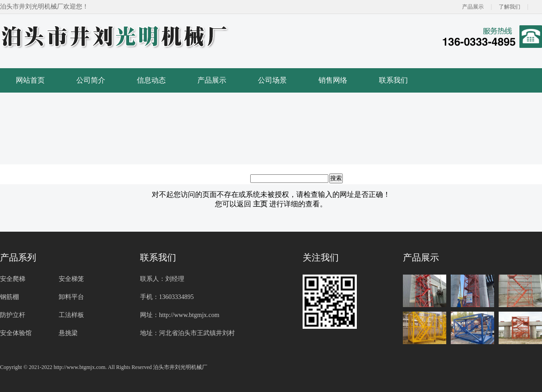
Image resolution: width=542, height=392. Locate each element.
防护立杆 (13, 315)
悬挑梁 (68, 333)
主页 (260, 204)
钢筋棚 (9, 297)
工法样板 (71, 315)
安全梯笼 (71, 279)
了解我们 (509, 7)
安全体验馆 (16, 333)
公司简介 (91, 80)
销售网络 (333, 80)
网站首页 (30, 80)
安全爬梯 (13, 279)
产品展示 (473, 7)
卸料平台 (71, 297)
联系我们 (393, 80)
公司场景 (272, 80)
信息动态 (151, 80)
